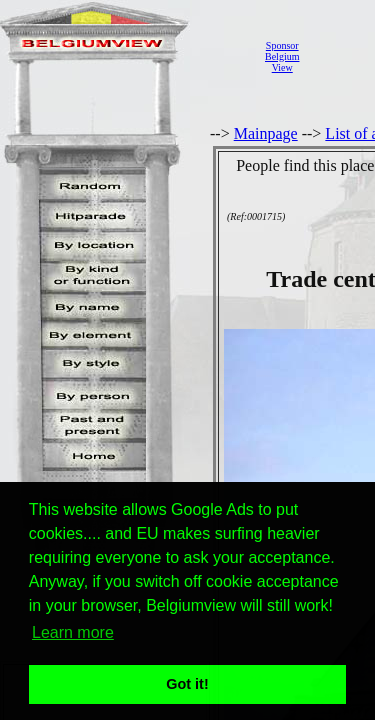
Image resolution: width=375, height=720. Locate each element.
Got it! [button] (187, 684)
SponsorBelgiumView (282, 56)
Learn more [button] (73, 632)
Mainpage (266, 133)
